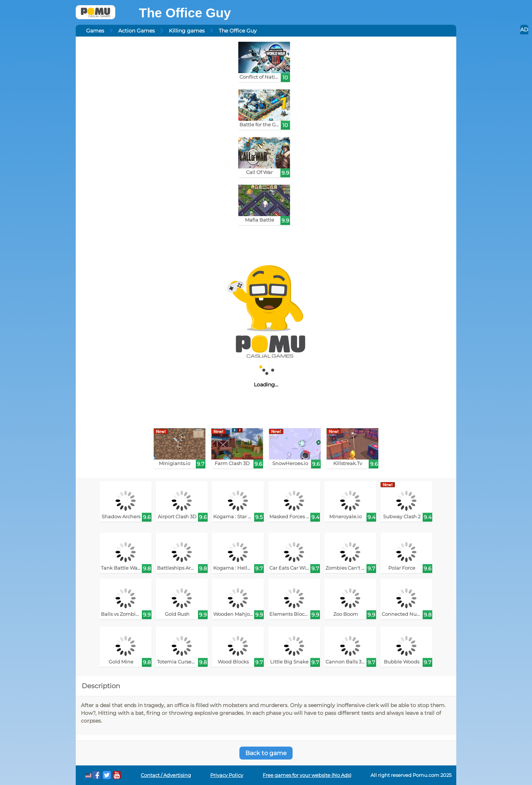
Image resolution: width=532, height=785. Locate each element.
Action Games (137, 31)
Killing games (187, 31)
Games (95, 31)
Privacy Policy (227, 775)
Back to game (266, 753)
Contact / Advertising (166, 775)
